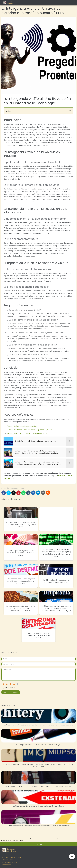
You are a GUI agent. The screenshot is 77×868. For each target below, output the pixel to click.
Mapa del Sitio (6, 865)
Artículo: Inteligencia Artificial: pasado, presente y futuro (30, 430)
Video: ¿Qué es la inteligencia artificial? (23, 426)
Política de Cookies (8, 860)
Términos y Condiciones (10, 862)
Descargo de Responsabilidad (12, 857)
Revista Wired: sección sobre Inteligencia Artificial (27, 433)
